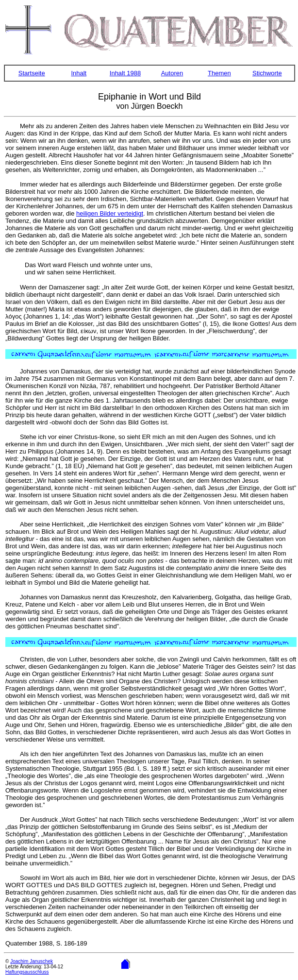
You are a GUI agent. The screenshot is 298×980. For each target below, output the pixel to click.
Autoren (172, 73)
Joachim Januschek (32, 961)
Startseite (32, 73)
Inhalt (79, 73)
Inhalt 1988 (125, 73)
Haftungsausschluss (27, 972)
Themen (219, 73)
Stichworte (267, 73)
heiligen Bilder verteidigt (110, 213)
